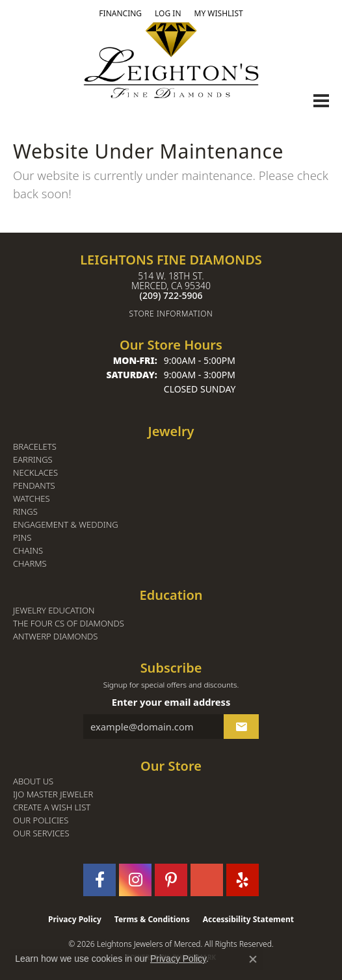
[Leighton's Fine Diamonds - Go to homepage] (171, 60)
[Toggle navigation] (321, 101)
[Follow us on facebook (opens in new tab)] (99, 880)
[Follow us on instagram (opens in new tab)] (135, 880)
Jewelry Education (54, 611)
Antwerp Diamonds (55, 637)
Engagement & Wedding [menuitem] (66, 525)
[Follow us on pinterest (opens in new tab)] (171, 880)
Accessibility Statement (248, 919)
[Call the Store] (171, 295)
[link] (120, 14)
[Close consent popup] (253, 959)
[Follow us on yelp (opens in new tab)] (243, 880)
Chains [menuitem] (28, 551)
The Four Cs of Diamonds (69, 624)
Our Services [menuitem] (41, 833)
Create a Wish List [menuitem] (52, 807)
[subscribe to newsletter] (241, 727)
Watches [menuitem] (32, 499)
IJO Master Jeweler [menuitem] (53, 794)
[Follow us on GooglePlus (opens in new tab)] (207, 880)
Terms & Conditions (152, 919)
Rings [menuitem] (25, 512)
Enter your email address (171, 702)
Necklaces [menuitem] (35, 473)
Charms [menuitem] (30, 564)
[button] (168, 14)
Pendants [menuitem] (34, 486)
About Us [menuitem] (33, 781)
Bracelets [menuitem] (35, 447)
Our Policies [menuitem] (41, 820)
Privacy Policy (75, 919)
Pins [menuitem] (22, 538)
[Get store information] (171, 314)
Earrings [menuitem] (33, 460)
